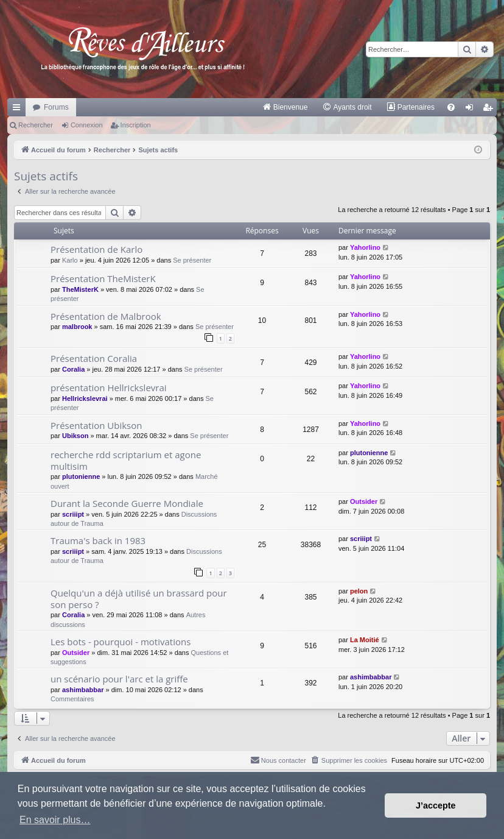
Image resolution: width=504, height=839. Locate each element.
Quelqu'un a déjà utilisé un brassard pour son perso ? (139, 599)
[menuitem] (285, 107)
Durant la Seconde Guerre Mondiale (127, 503)
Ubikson (75, 436)
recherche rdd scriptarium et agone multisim (126, 460)
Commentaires (72, 699)
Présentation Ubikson (96, 425)
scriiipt (73, 514)
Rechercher (36, 125)
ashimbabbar (83, 690)
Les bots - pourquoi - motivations (121, 642)
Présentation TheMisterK (103, 278)
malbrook (77, 327)
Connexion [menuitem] (472, 110)
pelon (359, 591)
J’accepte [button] (436, 805)
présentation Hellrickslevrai (109, 388)
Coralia (73, 369)
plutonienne (81, 476)
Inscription (136, 125)
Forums (56, 107)
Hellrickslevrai (85, 398)
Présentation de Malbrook (106, 316)
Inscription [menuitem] (490, 110)
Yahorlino (365, 247)
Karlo (70, 260)
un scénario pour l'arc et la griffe (119, 679)
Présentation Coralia (94, 358)
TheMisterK (80, 289)
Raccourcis (19, 110)
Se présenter (192, 260)
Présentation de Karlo (96, 249)
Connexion (87, 125)
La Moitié (365, 640)
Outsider (364, 501)
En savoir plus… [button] (55, 820)
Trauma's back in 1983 (98, 540)
